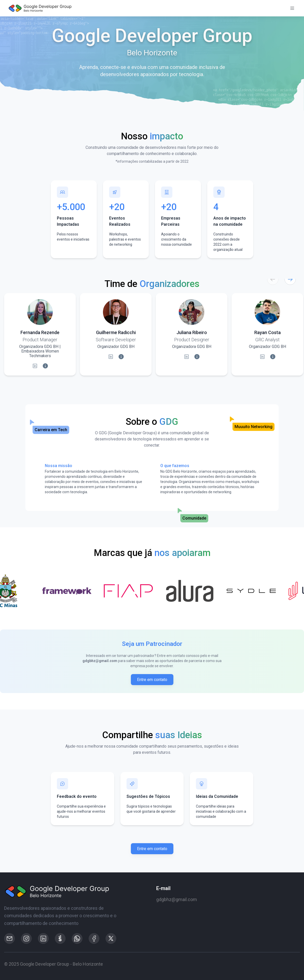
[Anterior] (273, 279)
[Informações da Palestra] (45, 366)
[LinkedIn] (35, 366)
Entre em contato (152, 680)
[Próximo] (290, 279)
